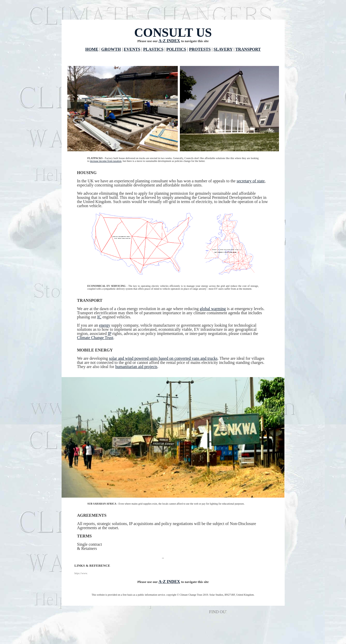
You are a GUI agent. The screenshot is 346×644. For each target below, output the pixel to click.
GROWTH (111, 49)
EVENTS (132, 49)
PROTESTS (200, 49)
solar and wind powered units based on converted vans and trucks (163, 358)
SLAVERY (223, 49)
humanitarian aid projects (136, 367)
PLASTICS (153, 49)
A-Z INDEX (169, 41)
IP (109, 334)
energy (105, 325)
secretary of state (251, 181)
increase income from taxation (106, 161)
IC (99, 317)
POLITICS (176, 49)
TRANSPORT (248, 49)
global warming (213, 309)
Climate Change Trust (95, 338)
